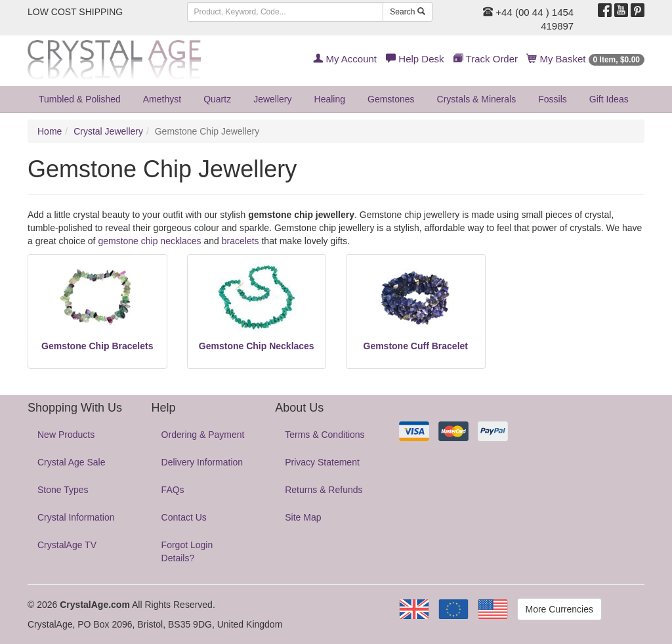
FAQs (173, 490)
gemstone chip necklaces (149, 241)
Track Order (486, 59)
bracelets (241, 241)
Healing (330, 99)
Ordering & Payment (203, 435)
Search (407, 12)
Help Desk (415, 59)
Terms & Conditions (325, 435)
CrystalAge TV (67, 545)
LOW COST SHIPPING (75, 12)
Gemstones (391, 99)
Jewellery (272, 99)
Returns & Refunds (324, 490)
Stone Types (63, 490)
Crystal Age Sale (72, 462)
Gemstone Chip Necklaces (257, 346)
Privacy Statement (322, 462)
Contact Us (184, 517)
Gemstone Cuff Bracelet (416, 346)
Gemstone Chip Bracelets (97, 346)
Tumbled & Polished (80, 99)
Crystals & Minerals (477, 99)
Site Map (303, 517)
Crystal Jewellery (108, 131)
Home (50, 131)
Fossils (553, 99)
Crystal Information (76, 517)
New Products (66, 435)
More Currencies (559, 609)
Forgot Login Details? (187, 551)
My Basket (586, 59)
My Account (345, 59)
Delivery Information (202, 462)
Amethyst (162, 99)
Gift (609, 99)
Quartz (217, 99)
